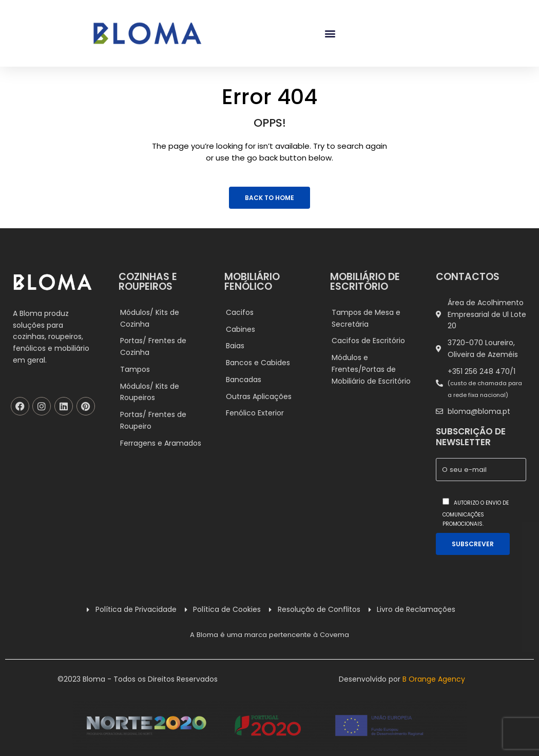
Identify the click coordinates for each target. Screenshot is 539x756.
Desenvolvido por (402, 679)
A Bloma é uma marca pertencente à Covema (269, 635)
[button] (330, 34)
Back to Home (269, 198)
